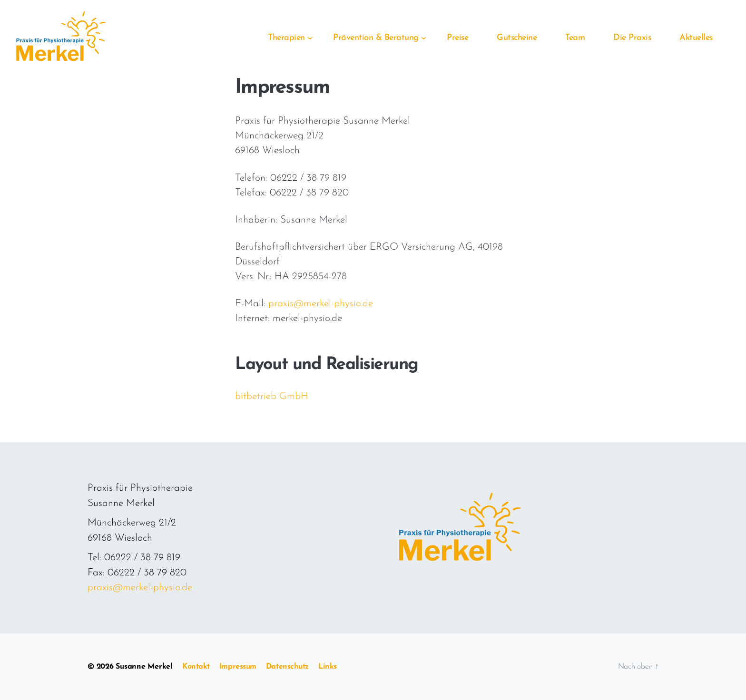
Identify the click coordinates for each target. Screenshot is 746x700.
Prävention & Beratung (376, 38)
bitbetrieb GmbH (272, 396)
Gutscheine (517, 38)
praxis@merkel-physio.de (321, 304)
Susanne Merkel (144, 667)
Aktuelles (696, 38)
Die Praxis (632, 38)
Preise (457, 38)
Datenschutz (287, 667)
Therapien (286, 38)
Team (575, 38)
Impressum (238, 667)
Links (328, 667)
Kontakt (196, 667)
